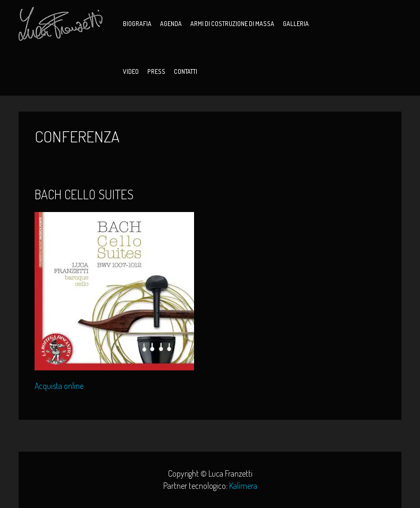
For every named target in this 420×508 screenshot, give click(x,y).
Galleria (296, 24)
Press (156, 71)
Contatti (186, 71)
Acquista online (59, 386)
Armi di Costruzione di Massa (232, 24)
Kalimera (243, 486)
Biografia (137, 24)
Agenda (171, 24)
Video (131, 71)
